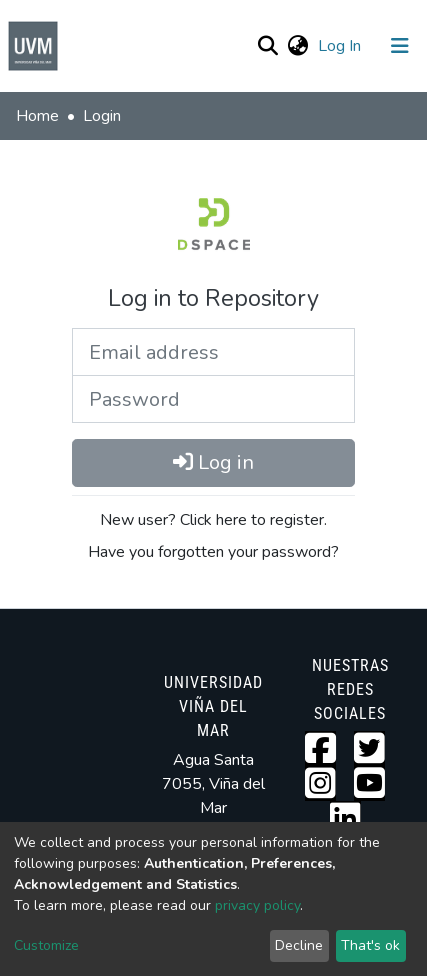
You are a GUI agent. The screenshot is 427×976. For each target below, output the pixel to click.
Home (37, 116)
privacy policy (257, 905)
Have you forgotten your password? (213, 552)
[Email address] (213, 352)
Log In (341, 46)
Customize (46, 945)
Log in (213, 462)
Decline (299, 945)
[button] (297, 46)
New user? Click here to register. (213, 520)
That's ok (370, 945)
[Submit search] (267, 46)
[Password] (213, 399)
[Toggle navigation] (400, 46)
